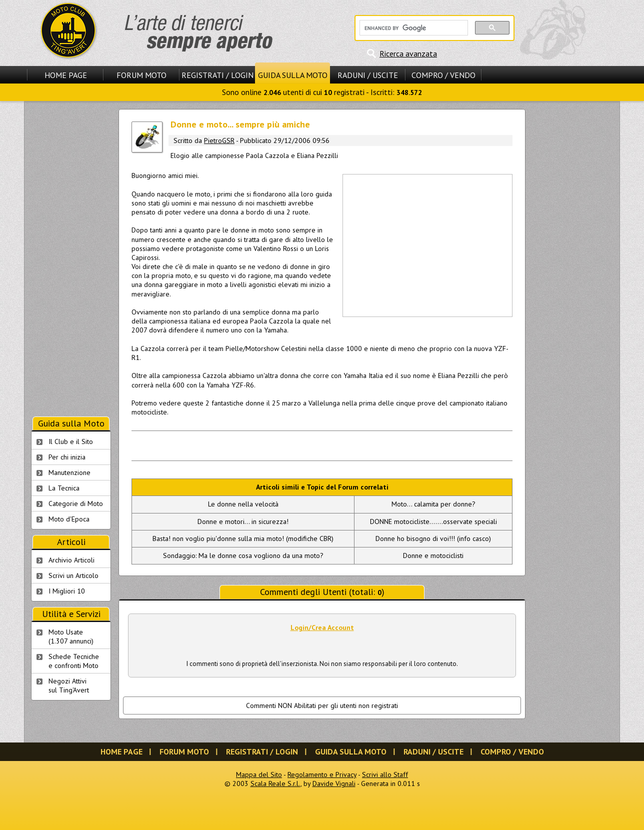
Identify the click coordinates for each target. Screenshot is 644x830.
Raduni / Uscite (368, 75)
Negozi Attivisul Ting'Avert (69, 685)
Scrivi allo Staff (385, 774)
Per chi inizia (67, 457)
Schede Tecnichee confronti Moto (74, 661)
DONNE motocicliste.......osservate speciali (433, 521)
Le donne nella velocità (243, 504)
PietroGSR (219, 140)
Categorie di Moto (76, 503)
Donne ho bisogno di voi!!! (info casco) (433, 538)
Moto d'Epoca (69, 519)
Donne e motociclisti (433, 555)
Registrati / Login (217, 75)
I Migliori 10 (67, 591)
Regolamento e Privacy (322, 774)
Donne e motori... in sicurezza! (243, 521)
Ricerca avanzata (408, 53)
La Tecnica (64, 488)
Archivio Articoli (71, 560)
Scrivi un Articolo (73, 575)
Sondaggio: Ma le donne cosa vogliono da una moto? (243, 555)
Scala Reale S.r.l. (275, 783)
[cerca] (413, 28)
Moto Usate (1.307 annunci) (71, 636)
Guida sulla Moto (293, 75)
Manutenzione (69, 472)
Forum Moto (141, 75)
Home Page (66, 75)
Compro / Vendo (443, 75)
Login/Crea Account (322, 627)
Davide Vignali (334, 783)
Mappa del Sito (259, 774)
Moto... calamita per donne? (433, 504)
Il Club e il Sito (71, 441)
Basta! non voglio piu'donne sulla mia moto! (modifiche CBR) (243, 538)
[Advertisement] (427, 244)
